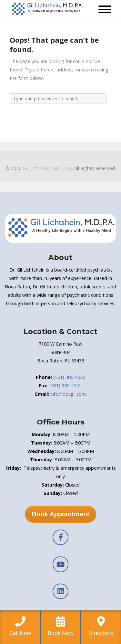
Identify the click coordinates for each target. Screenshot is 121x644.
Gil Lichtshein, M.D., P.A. (48, 168)
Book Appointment (60, 514)
